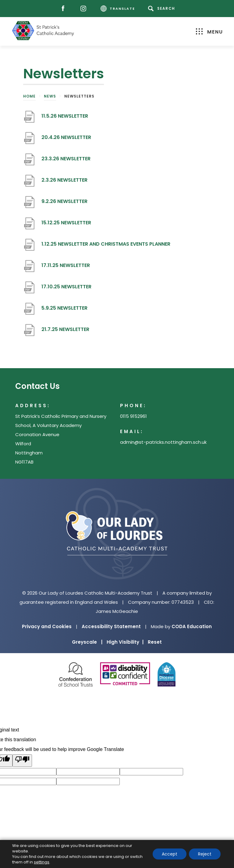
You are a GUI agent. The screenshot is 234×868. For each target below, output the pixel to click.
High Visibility (125, 642)
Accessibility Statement (111, 626)
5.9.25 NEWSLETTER (64, 310)
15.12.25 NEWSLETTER (66, 225)
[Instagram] (85, 9)
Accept (170, 854)
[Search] (163, 9)
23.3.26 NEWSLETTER (66, 161)
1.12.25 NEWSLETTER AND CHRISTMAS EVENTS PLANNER (106, 246)
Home (29, 96)
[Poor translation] (22, 761)
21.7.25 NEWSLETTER (65, 332)
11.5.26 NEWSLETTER (65, 118)
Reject (205, 854)
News (50, 96)
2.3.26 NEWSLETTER (64, 182)
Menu (209, 32)
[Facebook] (64, 9)
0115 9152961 (133, 416)
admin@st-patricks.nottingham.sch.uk (163, 442)
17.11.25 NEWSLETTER (66, 268)
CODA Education (192, 626)
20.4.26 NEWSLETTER (66, 140)
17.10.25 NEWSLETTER (66, 289)
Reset (155, 642)
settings (42, 862)
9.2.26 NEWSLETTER (64, 204)
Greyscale (87, 642)
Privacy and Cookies (47, 626)
